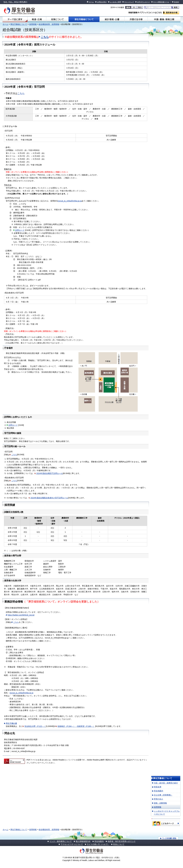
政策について (57, 19)
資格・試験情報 (160, 803)
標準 (128, 7)
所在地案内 (158, 791)
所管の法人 (158, 799)
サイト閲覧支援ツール (161, 2)
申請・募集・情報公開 (164, 19)
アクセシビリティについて (72, 844)
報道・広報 (37, 19)
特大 (140, 7)
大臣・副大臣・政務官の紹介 (166, 783)
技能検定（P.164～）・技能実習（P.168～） (76, 726)
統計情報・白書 (112, 19)
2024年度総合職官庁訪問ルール (50, 473)
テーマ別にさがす (15, 19)
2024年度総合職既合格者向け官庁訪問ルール (49, 498)
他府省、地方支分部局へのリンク (122, 841)
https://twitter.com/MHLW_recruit (21, 615)
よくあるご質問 (116, 2)
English (176, 2)
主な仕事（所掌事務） (163, 795)
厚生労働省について (84, 19)
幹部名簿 (158, 787)
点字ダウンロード (143, 2)
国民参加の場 (171, 13)
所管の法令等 (136, 19)
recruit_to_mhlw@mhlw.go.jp (70, 201)
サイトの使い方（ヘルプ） (98, 844)
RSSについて (119, 844)
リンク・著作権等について (61, 841)
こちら (45, 37)
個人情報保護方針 (83, 841)
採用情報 (33, 24)
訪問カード (20, 230)
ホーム (91, 2)
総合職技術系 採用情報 (49, 24)
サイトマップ (129, 2)
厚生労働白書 (11, 723)
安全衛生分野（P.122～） (35, 726)
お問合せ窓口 (102, 2)
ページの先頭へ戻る (168, 838)
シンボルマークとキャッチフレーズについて (167, 813)
